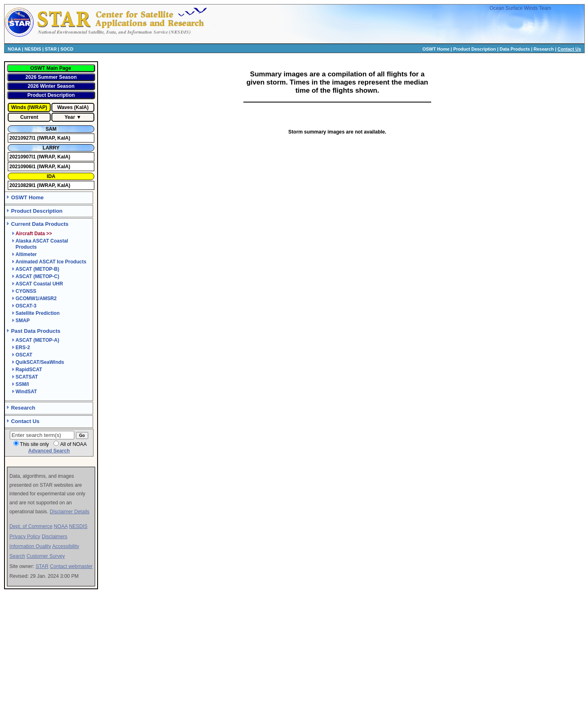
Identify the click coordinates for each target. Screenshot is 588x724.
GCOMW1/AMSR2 (36, 299)
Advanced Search (49, 451)
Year (70, 117)
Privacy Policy (25, 537)
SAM (51, 129)
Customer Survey (46, 556)
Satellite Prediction (38, 313)
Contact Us (569, 49)
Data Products (515, 49)
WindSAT (26, 392)
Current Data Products (40, 224)
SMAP (23, 321)
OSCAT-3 (26, 306)
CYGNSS (26, 291)
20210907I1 (23, 157)
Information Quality (30, 546)
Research (544, 49)
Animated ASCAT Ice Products (51, 262)
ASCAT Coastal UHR (39, 284)
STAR (51, 49)
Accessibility (66, 546)
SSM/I (22, 384)
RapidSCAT (29, 370)
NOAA (14, 49)
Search (17, 556)
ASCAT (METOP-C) (37, 276)
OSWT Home (436, 49)
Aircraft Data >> (34, 234)
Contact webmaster (71, 566)
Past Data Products (36, 331)
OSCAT (24, 355)
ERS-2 (23, 348)
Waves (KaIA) (73, 107)
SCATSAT (27, 377)
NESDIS (33, 49)
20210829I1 (23, 185)
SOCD (67, 49)
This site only (35, 444)
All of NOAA (73, 444)
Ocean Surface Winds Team (520, 8)
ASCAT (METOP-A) (37, 340)
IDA (51, 176)
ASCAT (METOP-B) (37, 269)
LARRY (51, 148)
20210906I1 (23, 167)
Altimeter (26, 254)
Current (29, 117)
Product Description (475, 49)
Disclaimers (55, 537)
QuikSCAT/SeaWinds (40, 362)
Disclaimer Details (70, 512)
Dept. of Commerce (31, 526)
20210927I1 (23, 138)
